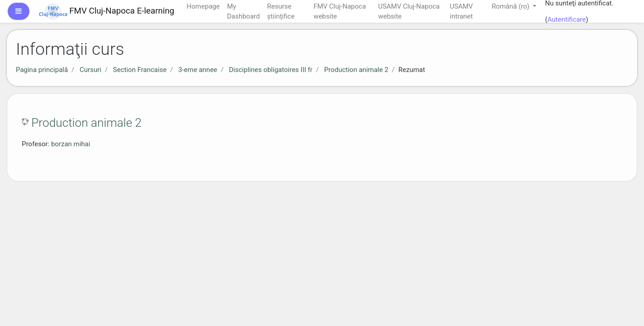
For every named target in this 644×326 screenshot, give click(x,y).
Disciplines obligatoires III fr (271, 70)
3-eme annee (198, 70)
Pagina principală (42, 70)
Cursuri (90, 70)
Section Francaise (140, 70)
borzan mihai (71, 144)
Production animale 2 (356, 70)
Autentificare (566, 19)
